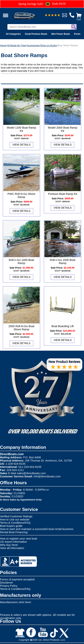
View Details (21, 145)
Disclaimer (7, 583)
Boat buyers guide (11, 526)
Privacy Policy (9, 586)
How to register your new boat (18, 538)
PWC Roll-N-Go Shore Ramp (21, 195)
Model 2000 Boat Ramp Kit (63, 129)
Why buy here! (9, 545)
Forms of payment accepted (17, 579)
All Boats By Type (17, 45)
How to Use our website (15, 519)
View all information (12, 548)
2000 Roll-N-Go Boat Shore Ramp (21, 328)
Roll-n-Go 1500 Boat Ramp (63, 261)
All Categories (13, 34)
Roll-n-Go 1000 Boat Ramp (21, 261)
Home (3, 45)
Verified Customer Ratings (16, 516)
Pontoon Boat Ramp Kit (63, 194)
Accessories (33, 45)
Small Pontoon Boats (36, 34)
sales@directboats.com (31, 473)
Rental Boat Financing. (14, 532)
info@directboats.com (47, 476)
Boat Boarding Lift (63, 326)
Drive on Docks (49, 45)
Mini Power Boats (61, 34)
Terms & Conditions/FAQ (15, 523)
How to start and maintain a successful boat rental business (37, 529)
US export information (13, 542)
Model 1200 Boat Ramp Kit (21, 129)
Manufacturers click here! (16, 602)
